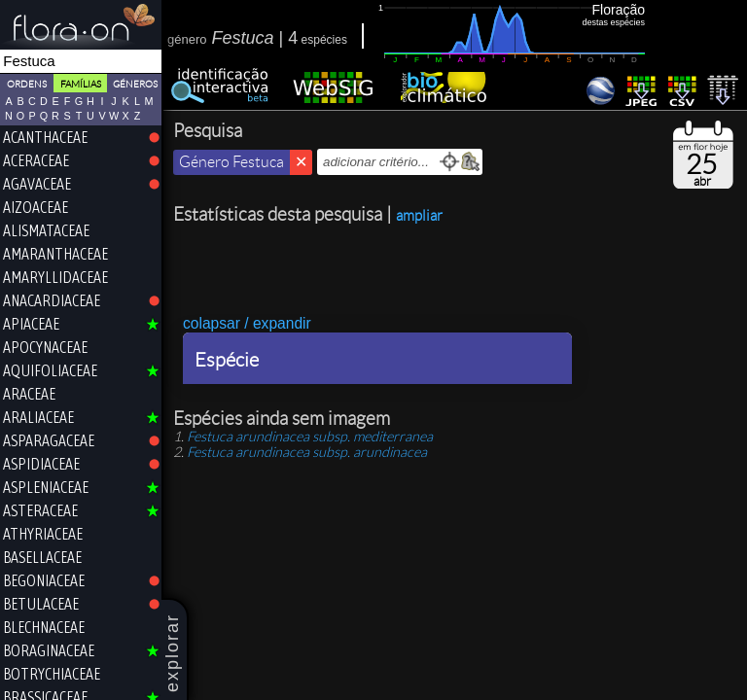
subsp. (310, 437)
